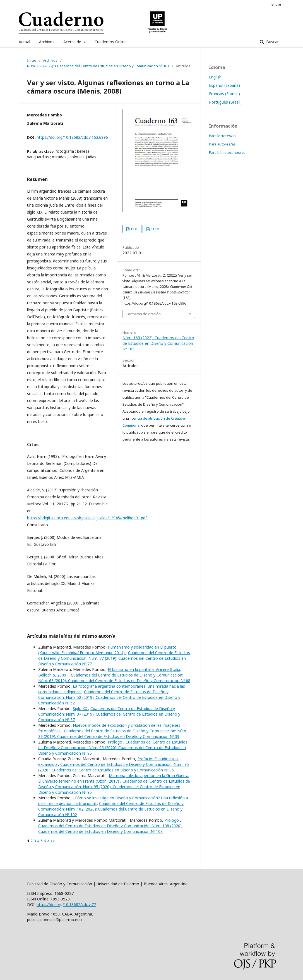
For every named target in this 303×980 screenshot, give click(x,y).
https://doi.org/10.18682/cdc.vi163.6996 (72, 137)
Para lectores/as (223, 136)
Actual (24, 42)
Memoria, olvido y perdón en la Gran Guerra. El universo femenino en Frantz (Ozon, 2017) (114, 778)
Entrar (276, 4)
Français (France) (224, 94)
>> (53, 841)
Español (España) (224, 85)
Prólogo (116, 742)
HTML (156, 229)
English (215, 77)
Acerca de (73, 42)
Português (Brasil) (225, 102)
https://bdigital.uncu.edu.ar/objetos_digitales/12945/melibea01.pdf (87, 518)
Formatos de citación (144, 314)
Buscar (272, 42)
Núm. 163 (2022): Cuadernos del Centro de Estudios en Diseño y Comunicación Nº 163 (98, 66)
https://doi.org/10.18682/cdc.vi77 (66, 904)
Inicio (32, 60)
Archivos (47, 42)
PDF (134, 229)
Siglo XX (80, 708)
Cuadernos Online (111, 42)
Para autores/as (222, 144)
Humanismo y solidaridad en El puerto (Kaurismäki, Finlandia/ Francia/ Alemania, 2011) (107, 650)
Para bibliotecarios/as (227, 152)
